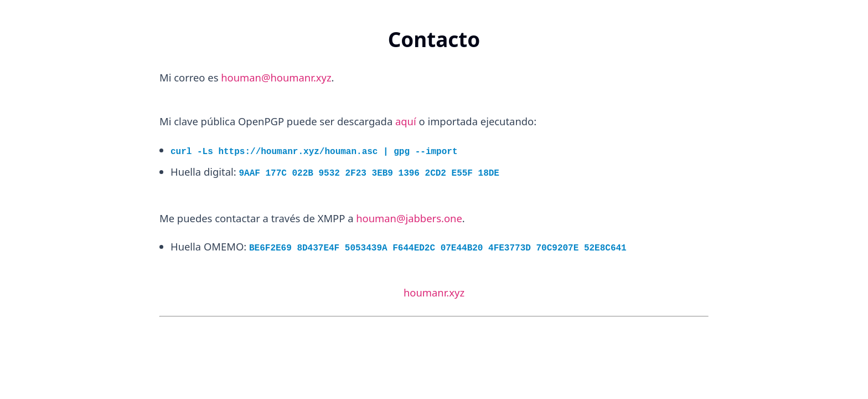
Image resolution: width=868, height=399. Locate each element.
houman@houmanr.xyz (276, 77)
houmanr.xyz (434, 292)
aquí (406, 121)
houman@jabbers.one (409, 218)
